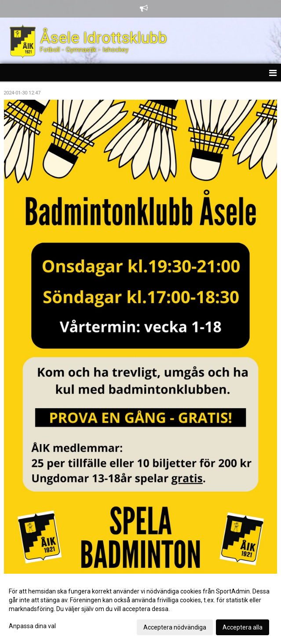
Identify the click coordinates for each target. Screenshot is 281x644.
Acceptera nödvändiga (175, 627)
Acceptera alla (243, 627)
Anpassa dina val (32, 626)
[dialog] (140, 609)
